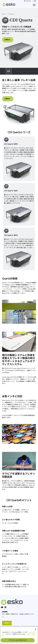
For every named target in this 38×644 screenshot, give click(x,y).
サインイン (27, 1)
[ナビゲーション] (34, 5)
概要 (9, 71)
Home (4, 14)
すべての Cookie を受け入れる (18, 641)
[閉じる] (36, 630)
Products (11, 14)
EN (35, 1)
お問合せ (7, 40)
